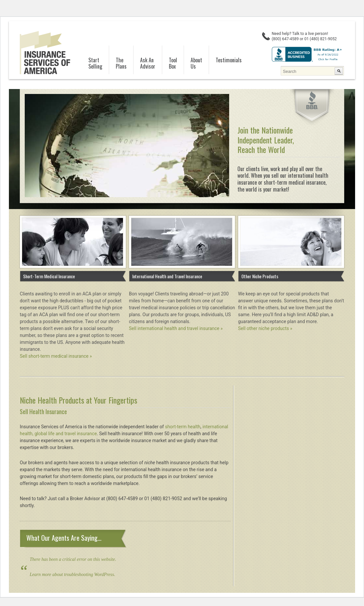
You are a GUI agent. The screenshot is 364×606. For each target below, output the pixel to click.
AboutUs (196, 63)
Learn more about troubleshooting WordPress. (72, 575)
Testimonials (229, 60)
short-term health (182, 427)
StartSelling (95, 63)
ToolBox (173, 63)
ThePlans (121, 63)
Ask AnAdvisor (148, 63)
